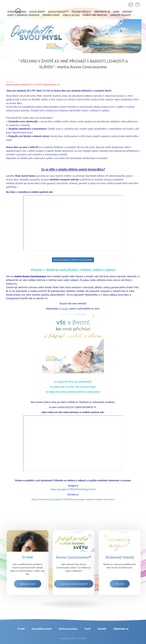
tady (56, 158)
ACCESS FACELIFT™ (58, 12)
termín (65, 309)
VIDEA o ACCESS (71, 15)
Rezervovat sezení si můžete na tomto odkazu (73, 260)
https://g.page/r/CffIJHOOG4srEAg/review (73, 489)
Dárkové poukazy (121, 15)
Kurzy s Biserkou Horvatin (23, 15)
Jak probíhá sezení (42, 629)
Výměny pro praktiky (95, 15)
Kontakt (127, 12)
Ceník (116, 12)
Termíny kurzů (51, 15)
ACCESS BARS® (37, 12)
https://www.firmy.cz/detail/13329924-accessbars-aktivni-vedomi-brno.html (73, 499)
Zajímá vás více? (28, 584)
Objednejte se (102, 12)
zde (59, 84)
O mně (21, 629)
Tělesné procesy (81, 12)
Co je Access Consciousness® (74, 584)
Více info (120, 584)
